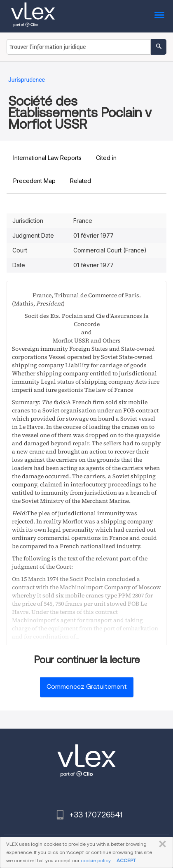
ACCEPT (126, 860)
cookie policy (96, 860)
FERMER (161, 844)
